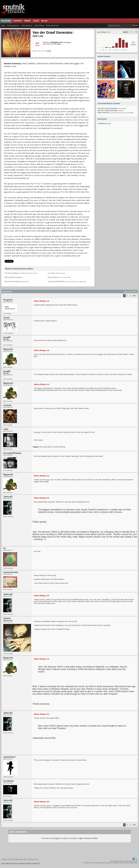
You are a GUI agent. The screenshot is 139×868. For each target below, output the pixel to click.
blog (45, 21)
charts (18, 21)
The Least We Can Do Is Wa (106, 79)
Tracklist (48, 51)
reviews (6, 21)
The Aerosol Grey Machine (106, 98)
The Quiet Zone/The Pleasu (126, 79)
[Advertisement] (117, 146)
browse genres (13, 25)
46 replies (58, 44)
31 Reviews (67, 43)
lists (36, 21)
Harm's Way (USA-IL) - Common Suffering (52, 447)
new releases (27, 25)
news (28, 21)
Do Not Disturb (126, 98)
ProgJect (55, 42)
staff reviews (39, 25)
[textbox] (120, 26)
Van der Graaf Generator (54, 32)
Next (134, 296)
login (3, 25)
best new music (52, 25)
